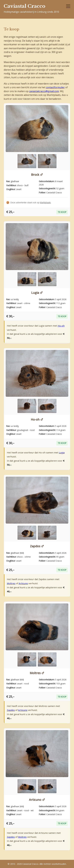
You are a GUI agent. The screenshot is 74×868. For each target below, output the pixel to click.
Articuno (23, 583)
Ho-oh (61, 326)
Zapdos (35, 546)
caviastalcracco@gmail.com (44, 91)
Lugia (35, 293)
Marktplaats (45, 202)
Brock (35, 175)
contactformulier (55, 87)
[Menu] (68, 6)
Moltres (11, 583)
